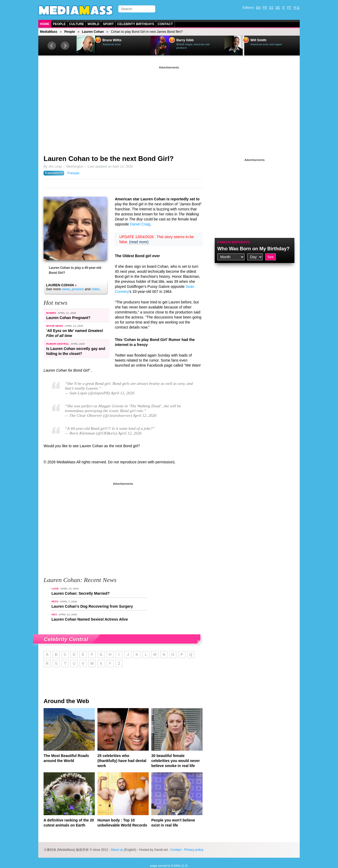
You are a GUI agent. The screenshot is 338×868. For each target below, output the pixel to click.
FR (265, 8)
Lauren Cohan (93, 32)
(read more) (139, 242)
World (93, 24)
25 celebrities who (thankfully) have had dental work (122, 761)
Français (73, 173)
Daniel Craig (140, 224)
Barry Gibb (185, 40)
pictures (78, 289)
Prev (52, 46)
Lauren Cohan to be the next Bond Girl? (109, 159)
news (66, 289)
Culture (77, 24)
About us (117, 850)
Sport (108, 24)
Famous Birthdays (234, 242)
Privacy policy (194, 850)
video (95, 289)
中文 (297, 8)
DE (278, 8)
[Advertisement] (169, 107)
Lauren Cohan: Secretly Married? (81, 593)
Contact (165, 24)
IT (283, 8)
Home (45, 24)
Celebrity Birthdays (136, 24)
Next (65, 46)
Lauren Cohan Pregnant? (68, 318)
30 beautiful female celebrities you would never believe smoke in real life (176, 761)
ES (271, 8)
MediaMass (49, 32)
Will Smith (258, 40)
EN (258, 8)
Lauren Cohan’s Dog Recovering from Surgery (92, 606)
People (59, 24)
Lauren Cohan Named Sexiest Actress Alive (90, 619)
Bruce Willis (112, 40)
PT (289, 8)
